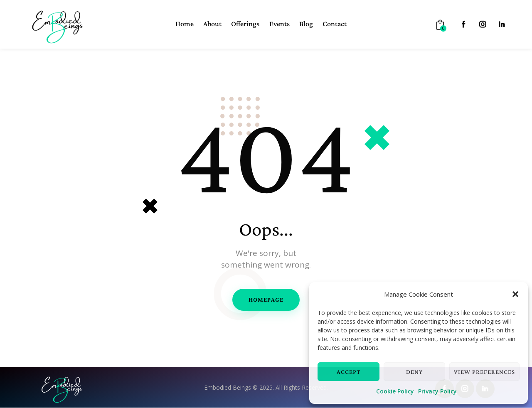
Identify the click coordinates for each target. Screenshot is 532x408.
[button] (515, 294)
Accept (349, 372)
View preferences (484, 372)
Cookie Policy (395, 391)
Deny (414, 372)
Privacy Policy (437, 391)
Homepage (266, 300)
